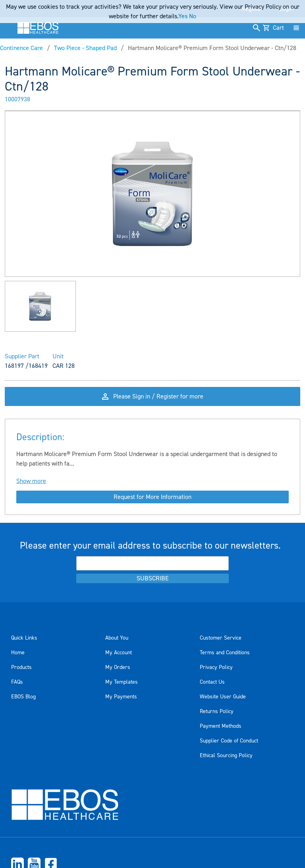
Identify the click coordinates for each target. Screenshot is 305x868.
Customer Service (221, 638)
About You (117, 638)
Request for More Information (152, 497)
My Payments (121, 697)
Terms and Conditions (225, 653)
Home (18, 653)
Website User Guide (223, 697)
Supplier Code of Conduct (229, 741)
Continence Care (21, 48)
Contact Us (212, 682)
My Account (119, 653)
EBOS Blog (23, 697)
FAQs (17, 682)
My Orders (118, 667)
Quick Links (24, 638)
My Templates (122, 682)
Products (21, 667)
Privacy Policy (216, 667)
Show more (31, 481)
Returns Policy (217, 711)
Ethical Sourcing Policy (226, 756)
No (193, 16)
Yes (183, 16)
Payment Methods (221, 726)
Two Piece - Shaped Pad (85, 48)
